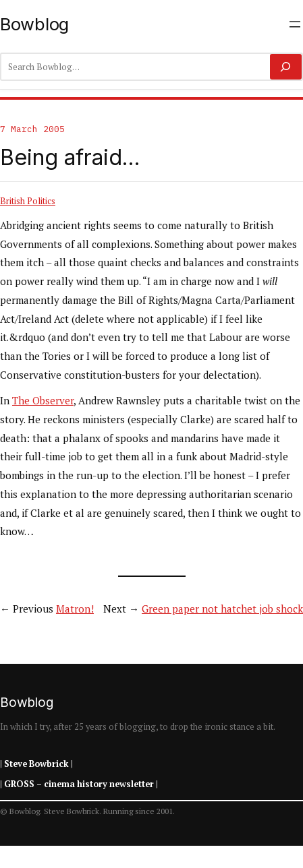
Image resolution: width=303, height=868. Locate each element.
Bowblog (34, 24)
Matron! (75, 609)
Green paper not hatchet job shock (222, 609)
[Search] (286, 67)
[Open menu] (295, 24)
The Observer (43, 400)
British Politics (28, 201)
